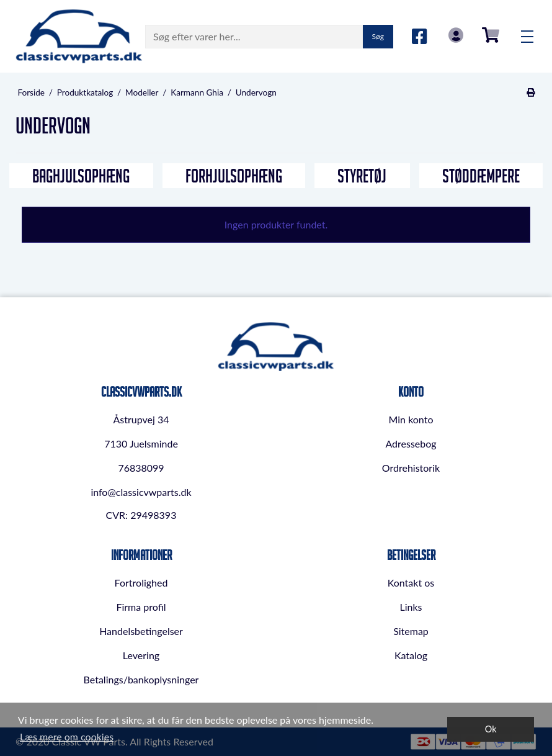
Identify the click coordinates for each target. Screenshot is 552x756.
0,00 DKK (491, 35)
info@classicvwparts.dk (141, 492)
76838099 (141, 468)
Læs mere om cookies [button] (67, 736)
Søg (378, 36)
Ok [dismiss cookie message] (491, 729)
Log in (456, 35)
